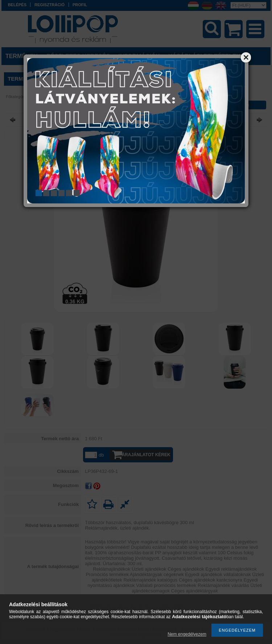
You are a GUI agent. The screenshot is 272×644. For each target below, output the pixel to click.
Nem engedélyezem (187, 634)
